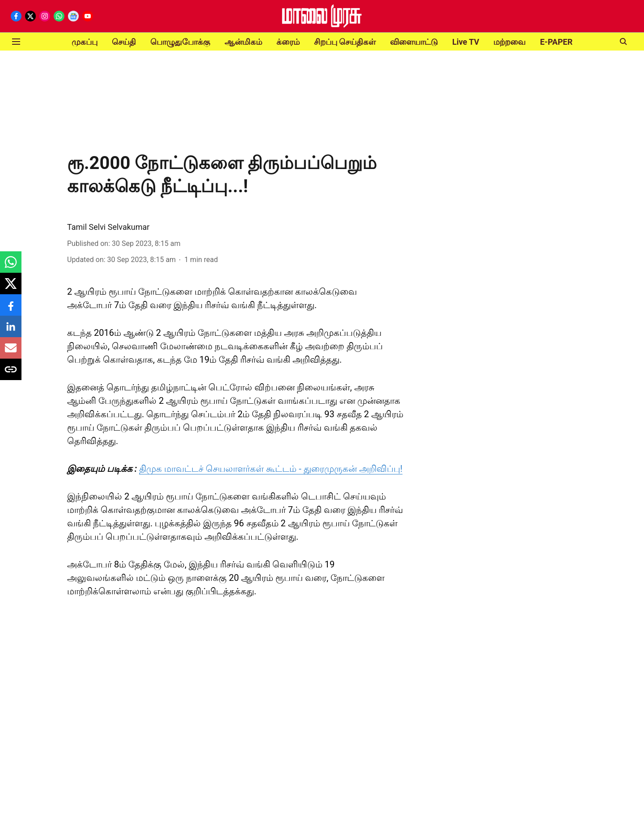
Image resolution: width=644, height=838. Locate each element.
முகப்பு (85, 42)
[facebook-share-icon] (11, 310)
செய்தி (124, 42)
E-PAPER (556, 42)
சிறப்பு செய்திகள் (345, 42)
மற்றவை (509, 42)
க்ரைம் (288, 42)
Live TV (466, 42)
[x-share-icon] (11, 288)
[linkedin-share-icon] (11, 331)
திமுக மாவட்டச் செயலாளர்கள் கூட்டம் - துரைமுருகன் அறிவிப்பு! (271, 469)
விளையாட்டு (414, 42)
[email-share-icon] (11, 353)
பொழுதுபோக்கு (180, 42)
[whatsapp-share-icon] (11, 267)
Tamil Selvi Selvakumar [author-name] (108, 227)
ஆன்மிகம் (243, 42)
